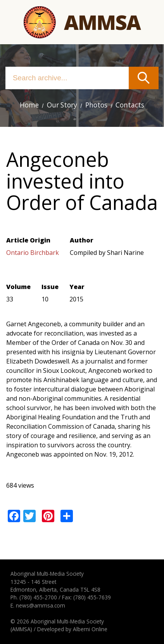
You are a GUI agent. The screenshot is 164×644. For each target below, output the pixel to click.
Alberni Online (90, 629)
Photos (96, 105)
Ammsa (102, 22)
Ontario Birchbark (33, 253)
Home (29, 105)
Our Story (62, 105)
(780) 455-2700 (38, 597)
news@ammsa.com (41, 605)
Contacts (130, 105)
